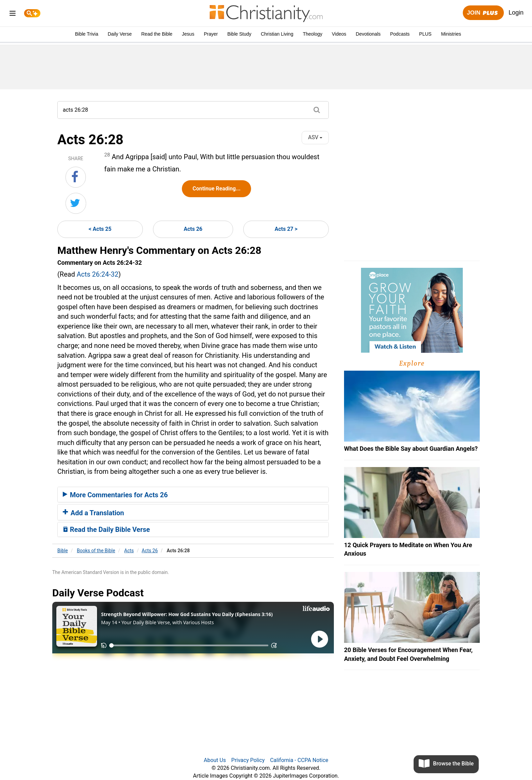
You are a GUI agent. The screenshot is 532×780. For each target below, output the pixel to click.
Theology (312, 34)
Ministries (451, 34)
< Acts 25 (100, 229)
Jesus (188, 34)
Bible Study (239, 34)
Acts (129, 551)
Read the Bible (157, 34)
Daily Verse (120, 34)
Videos (339, 34)
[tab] (193, 495)
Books (96, 551)
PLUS (425, 34)
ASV (315, 137)
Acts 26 (193, 229)
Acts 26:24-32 (98, 274)
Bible (63, 551)
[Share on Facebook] (76, 177)
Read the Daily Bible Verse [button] (106, 530)
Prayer (211, 34)
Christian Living (277, 34)
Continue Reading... (216, 189)
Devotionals (368, 34)
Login (516, 13)
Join (483, 13)
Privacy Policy (248, 760)
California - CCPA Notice (299, 760)
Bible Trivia (87, 34)
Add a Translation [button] (93, 513)
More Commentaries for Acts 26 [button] (115, 495)
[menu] (13, 14)
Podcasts (400, 34)
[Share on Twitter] (76, 203)
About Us (215, 760)
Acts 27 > (286, 229)
